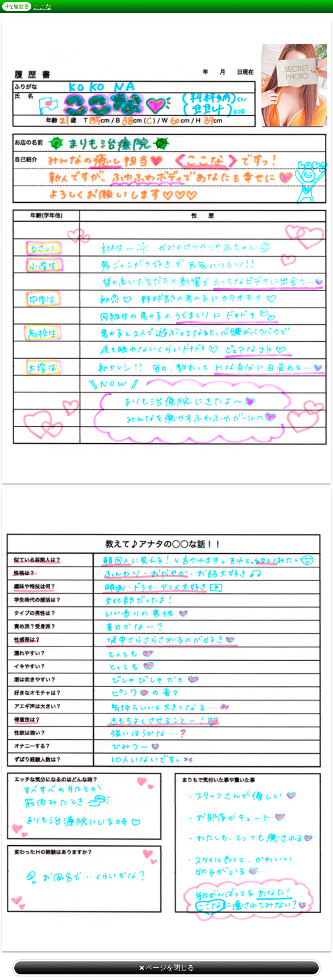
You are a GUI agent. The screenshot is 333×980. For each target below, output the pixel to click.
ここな (42, 6)
